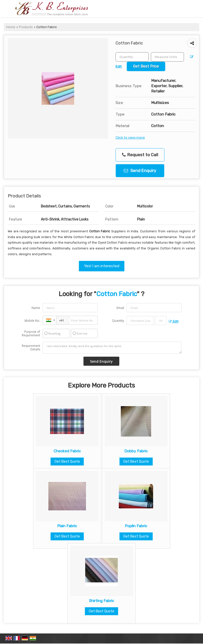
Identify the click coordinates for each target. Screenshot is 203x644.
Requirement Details (31, 348)
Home (11, 27)
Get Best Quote (67, 462)
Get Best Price (146, 66)
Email (120, 308)
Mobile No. (32, 321)
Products (26, 27)
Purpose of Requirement (31, 334)
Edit (174, 321)
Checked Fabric (67, 451)
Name (36, 308)
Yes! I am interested (102, 266)
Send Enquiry (140, 171)
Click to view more (130, 137)
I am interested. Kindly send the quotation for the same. (112, 348)
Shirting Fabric (101, 601)
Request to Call (140, 155)
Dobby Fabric (136, 451)
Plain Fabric (67, 526)
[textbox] (167, 57)
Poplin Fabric (136, 526)
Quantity (118, 321)
